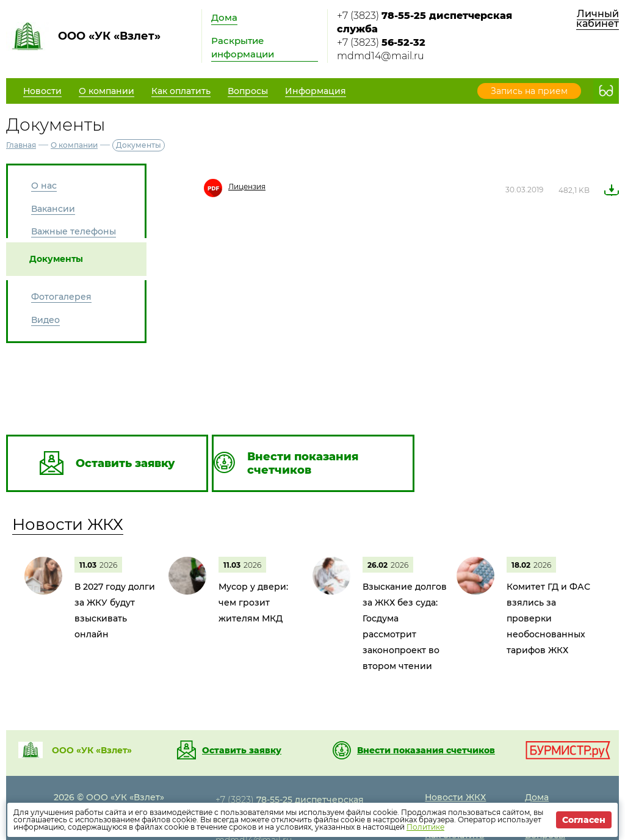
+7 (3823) (424, 22)
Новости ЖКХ (68, 524)
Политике (425, 827)
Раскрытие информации (243, 47)
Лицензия (247, 186)
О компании (74, 145)
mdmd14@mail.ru (381, 56)
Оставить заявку (242, 750)
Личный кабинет (598, 19)
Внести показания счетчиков (426, 750)
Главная (21, 145)
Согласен (584, 820)
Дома (224, 17)
